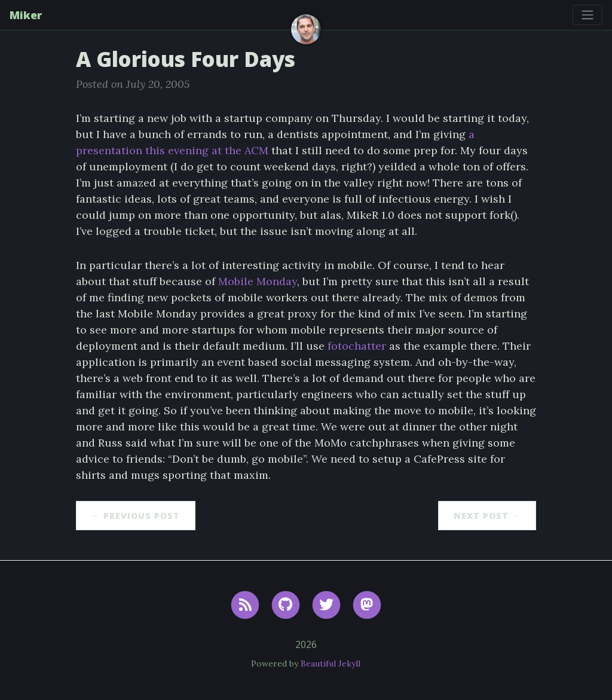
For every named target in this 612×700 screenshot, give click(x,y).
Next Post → (487, 516)
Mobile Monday (258, 281)
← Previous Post (136, 516)
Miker (26, 15)
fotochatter (357, 346)
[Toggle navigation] (587, 15)
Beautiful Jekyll (331, 664)
